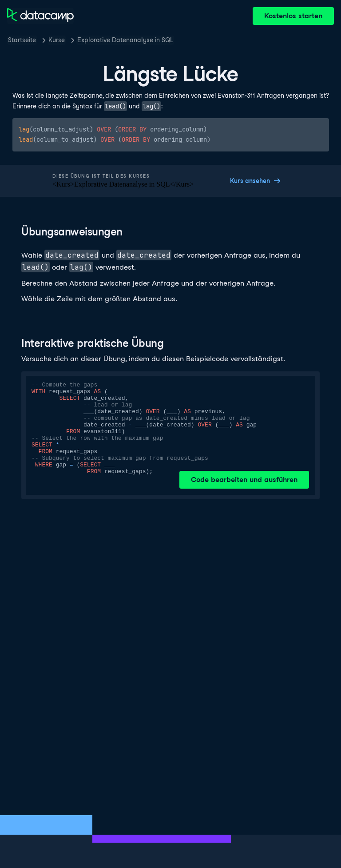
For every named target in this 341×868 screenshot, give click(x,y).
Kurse (57, 40)
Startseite (22, 40)
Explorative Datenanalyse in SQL (125, 40)
